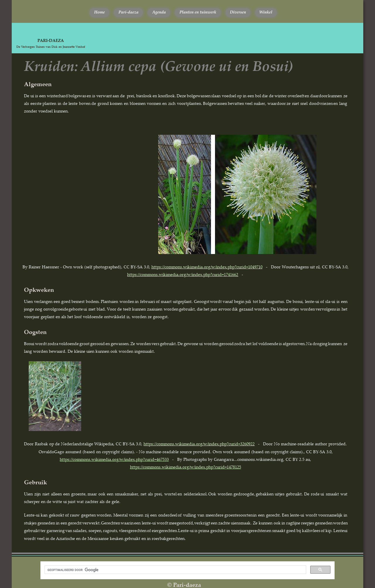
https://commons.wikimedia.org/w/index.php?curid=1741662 (183, 274)
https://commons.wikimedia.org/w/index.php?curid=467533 (114, 459)
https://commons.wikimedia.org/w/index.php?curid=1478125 (186, 467)
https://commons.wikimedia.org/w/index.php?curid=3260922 (199, 444)
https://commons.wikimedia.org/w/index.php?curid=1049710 (207, 267)
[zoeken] (175, 570)
